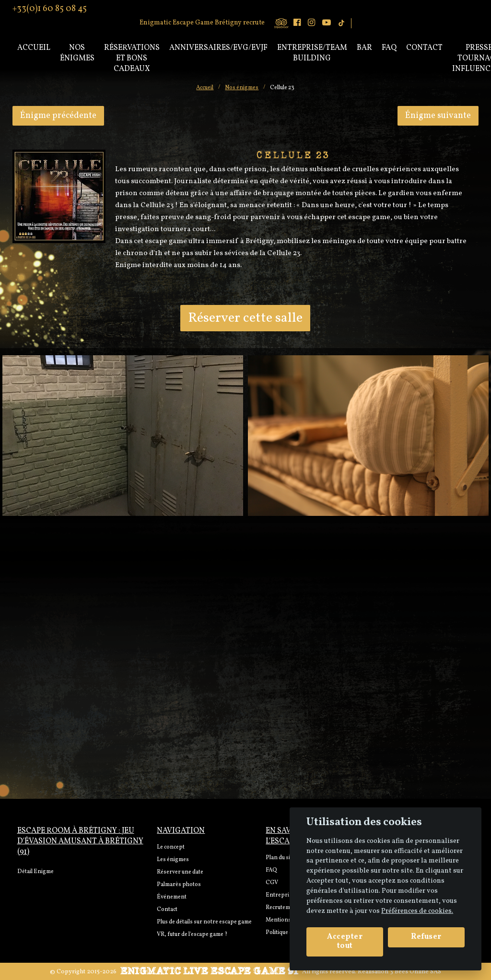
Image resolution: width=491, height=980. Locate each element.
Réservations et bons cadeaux (132, 58)
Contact (424, 48)
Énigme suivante (438, 116)
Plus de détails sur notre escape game (204, 922)
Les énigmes (173, 860)
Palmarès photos (179, 885)
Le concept (171, 847)
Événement (172, 897)
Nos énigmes (77, 53)
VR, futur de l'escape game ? (192, 934)
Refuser (426, 937)
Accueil (34, 48)
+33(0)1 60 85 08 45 (50, 8)
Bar (364, 48)
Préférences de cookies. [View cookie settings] (417, 911)
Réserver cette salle (245, 318)
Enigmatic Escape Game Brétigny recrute (202, 23)
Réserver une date (180, 872)
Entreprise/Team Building (312, 53)
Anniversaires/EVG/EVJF (218, 48)
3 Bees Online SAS (415, 972)
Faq (389, 48)
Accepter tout (345, 941)
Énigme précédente (58, 116)
